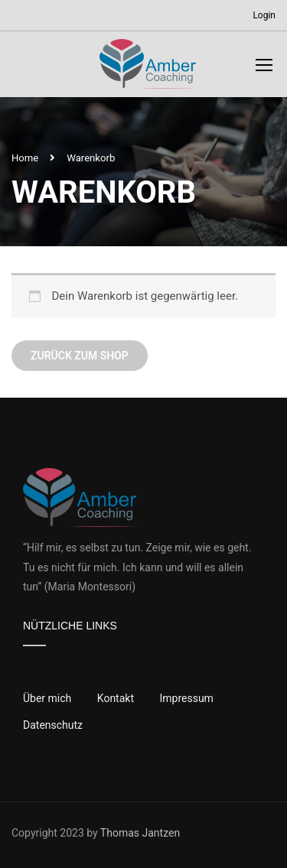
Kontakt (116, 698)
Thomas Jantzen (140, 833)
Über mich (47, 698)
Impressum (186, 698)
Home (25, 158)
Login (264, 15)
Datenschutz (53, 725)
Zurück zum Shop (80, 356)
